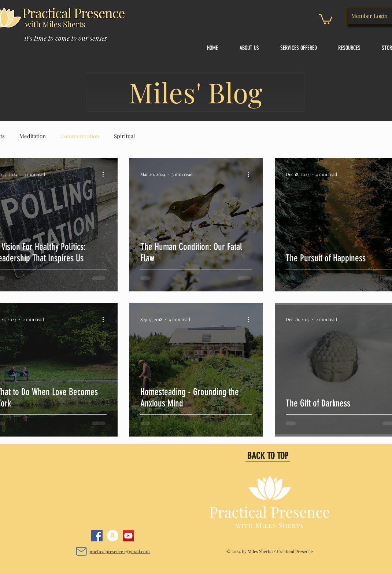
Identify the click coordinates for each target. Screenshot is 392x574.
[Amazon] (113, 536)
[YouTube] (128, 536)
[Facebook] (97, 536)
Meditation (33, 136)
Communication (80, 136)
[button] (326, 19)
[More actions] (106, 174)
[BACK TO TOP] (268, 456)
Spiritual (124, 136)
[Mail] (81, 551)
